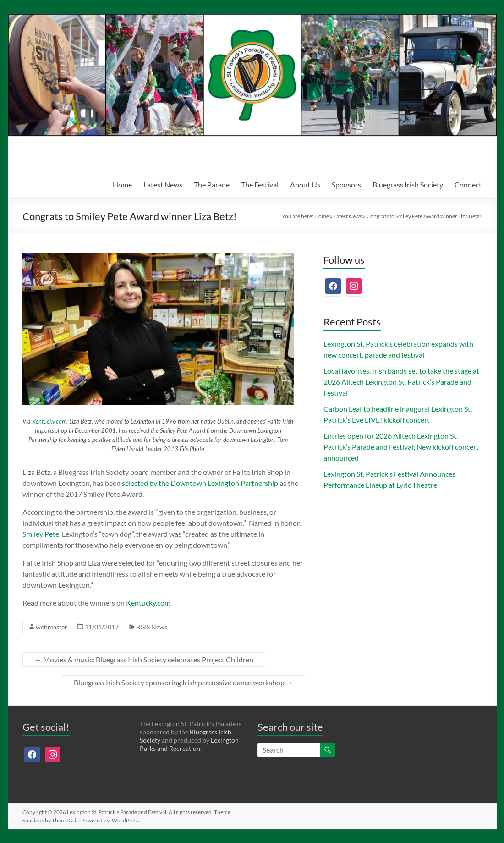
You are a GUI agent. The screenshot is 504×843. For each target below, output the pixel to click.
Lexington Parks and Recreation (189, 744)
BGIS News (152, 627)
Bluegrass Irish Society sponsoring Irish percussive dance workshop (184, 682)
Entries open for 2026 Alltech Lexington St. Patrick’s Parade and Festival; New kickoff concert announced (401, 447)
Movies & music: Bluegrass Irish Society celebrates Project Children (144, 659)
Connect (468, 185)
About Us (305, 185)
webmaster (52, 627)
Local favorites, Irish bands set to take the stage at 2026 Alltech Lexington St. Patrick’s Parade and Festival (401, 382)
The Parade (212, 185)
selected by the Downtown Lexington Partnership (200, 483)
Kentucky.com (49, 421)
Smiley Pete (41, 534)
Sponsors (346, 185)
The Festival (260, 185)
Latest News (163, 185)
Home (122, 185)
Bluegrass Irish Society (408, 185)
